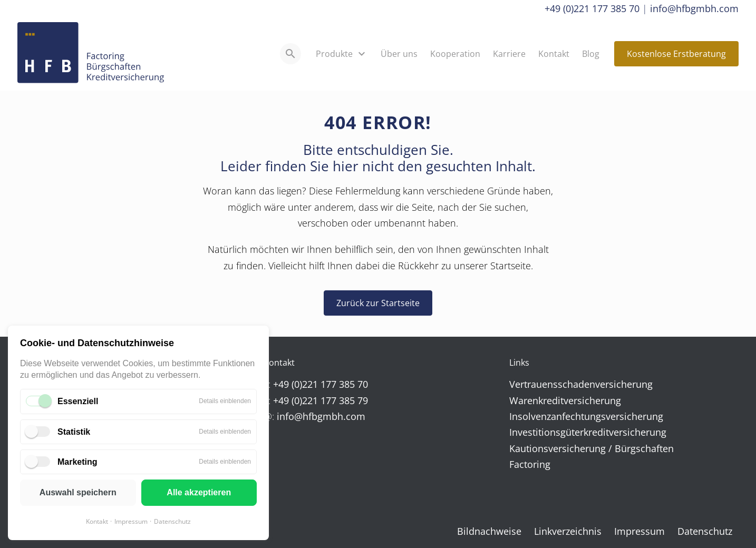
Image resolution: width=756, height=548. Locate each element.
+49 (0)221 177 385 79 (321, 400)
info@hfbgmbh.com (694, 8)
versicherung (624, 384)
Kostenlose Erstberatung (676, 54)
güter (572, 432)
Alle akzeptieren (199, 492)
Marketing (77, 462)
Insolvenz (530, 416)
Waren (524, 400)
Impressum (131, 521)
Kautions (529, 448)
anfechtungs (578, 416)
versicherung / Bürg (592, 448)
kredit (551, 400)
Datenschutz (172, 521)
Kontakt (97, 521)
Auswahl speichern (78, 492)
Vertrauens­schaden (552, 384)
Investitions (535, 432)
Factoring (530, 464)
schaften (655, 448)
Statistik (74, 432)
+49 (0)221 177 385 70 (592, 8)
